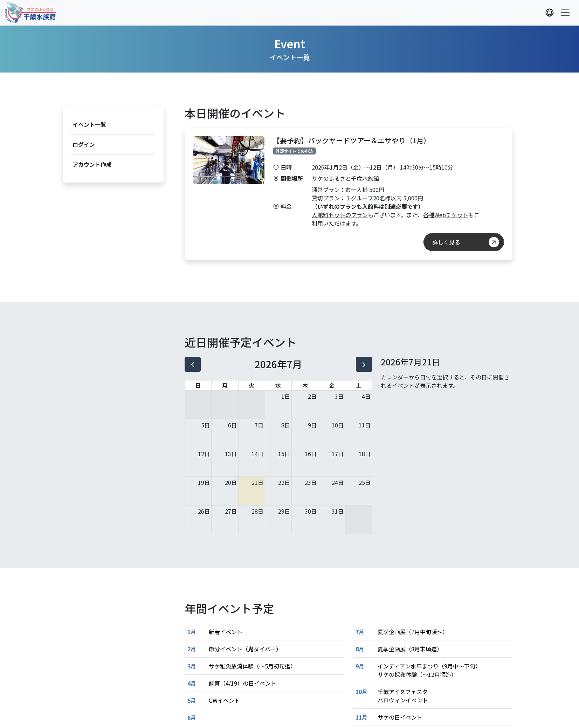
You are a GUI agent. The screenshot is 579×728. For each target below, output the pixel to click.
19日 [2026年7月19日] (204, 482)
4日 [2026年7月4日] (366, 396)
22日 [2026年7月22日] (284, 482)
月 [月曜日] (225, 385)
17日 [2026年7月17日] (338, 454)
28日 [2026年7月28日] (257, 511)
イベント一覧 (89, 124)
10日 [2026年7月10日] (338, 425)
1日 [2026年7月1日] (286, 396)
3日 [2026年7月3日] (339, 396)
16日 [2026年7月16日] (311, 454)
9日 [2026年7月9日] (312, 425)
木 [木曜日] (305, 385)
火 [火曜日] (251, 385)
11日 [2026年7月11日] (365, 425)
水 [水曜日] (278, 385)
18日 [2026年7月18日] (365, 454)
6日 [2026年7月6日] (232, 425)
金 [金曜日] (332, 385)
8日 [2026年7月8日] (286, 425)
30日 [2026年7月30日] (311, 511)
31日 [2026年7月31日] (338, 511)
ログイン (84, 144)
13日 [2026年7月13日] (231, 454)
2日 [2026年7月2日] (312, 396)
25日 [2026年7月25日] (365, 482)
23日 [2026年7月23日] (311, 482)
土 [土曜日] (359, 385)
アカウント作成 (92, 164)
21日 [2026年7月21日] (257, 482)
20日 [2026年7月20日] (231, 482)
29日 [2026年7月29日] (284, 511)
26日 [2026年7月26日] (204, 511)
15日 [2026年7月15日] (284, 454)
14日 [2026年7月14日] (257, 454)
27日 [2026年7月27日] (231, 511)
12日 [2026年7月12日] (204, 454)
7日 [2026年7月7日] (259, 425)
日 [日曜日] (198, 385)
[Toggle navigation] (565, 13)
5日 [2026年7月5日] (205, 425)
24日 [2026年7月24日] (338, 482)
